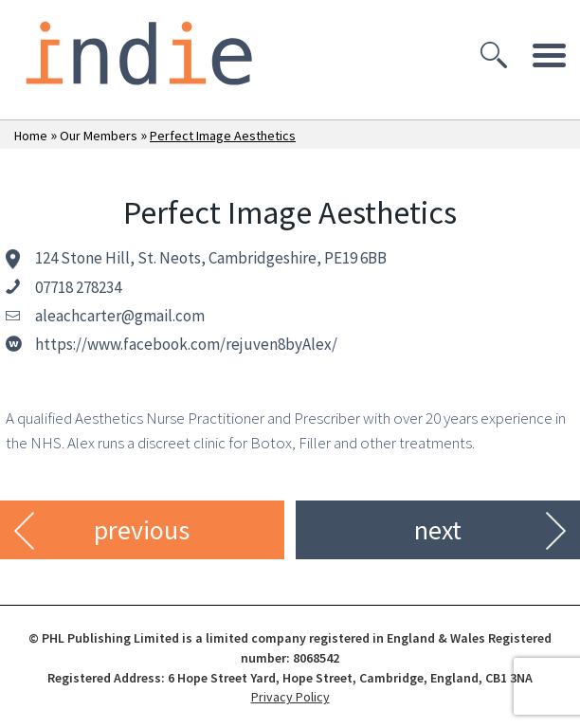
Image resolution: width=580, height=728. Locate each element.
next (438, 530)
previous (142, 530)
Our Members (99, 136)
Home (31, 136)
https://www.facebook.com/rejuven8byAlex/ (186, 344)
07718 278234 (78, 287)
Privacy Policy (290, 697)
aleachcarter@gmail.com (120, 316)
